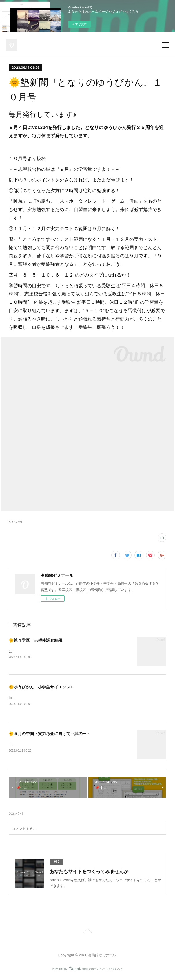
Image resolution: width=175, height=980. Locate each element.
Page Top (87, 933)
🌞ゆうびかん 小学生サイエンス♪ (41, 687)
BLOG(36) (15, 522)
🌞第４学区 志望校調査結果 (35, 640)
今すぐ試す (79, 24)
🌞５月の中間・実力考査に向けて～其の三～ (50, 734)
